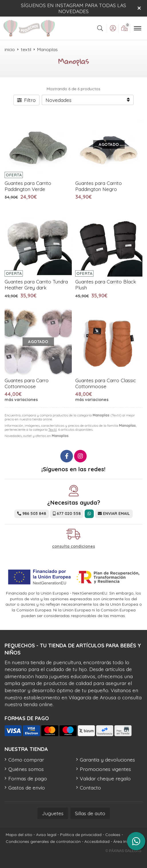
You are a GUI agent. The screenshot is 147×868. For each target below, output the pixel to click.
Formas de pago (28, 778)
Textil (52, 429)
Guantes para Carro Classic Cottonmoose (106, 383)
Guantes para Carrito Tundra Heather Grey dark (36, 285)
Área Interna (125, 841)
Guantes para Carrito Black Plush (106, 285)
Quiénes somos (26, 769)
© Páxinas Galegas (123, 851)
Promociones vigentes (105, 769)
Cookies (113, 835)
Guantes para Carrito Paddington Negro (99, 186)
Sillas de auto (90, 813)
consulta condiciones (73, 546)
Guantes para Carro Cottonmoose (27, 383)
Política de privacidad (81, 835)
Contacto (90, 788)
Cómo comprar (26, 760)
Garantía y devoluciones (107, 760)
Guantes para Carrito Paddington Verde (28, 186)
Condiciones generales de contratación (43, 841)
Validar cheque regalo (105, 778)
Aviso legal (46, 835)
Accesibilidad (97, 841)
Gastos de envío (27, 788)
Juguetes (53, 813)
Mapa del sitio (19, 835)
